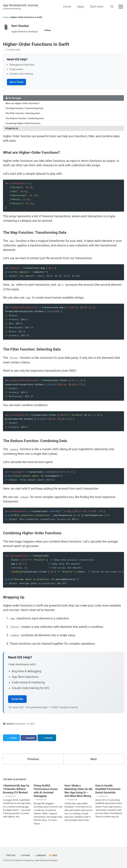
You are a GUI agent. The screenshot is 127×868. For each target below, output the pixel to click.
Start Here (96, 7)
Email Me (17, 703)
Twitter (9, 855)
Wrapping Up (12, 129)
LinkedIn (40, 855)
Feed (54, 855)
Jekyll (37, 860)
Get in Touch (16, 82)
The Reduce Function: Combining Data (25, 119)
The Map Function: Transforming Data (24, 109)
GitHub (25, 855)
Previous (33, 763)
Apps (80, 7)
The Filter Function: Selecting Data (23, 114)
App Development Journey (21, 7)
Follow (48, 30)
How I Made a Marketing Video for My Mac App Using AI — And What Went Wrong (79, 796)
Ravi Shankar (20, 26)
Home (67, 7)
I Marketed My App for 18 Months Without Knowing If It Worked (17, 795)
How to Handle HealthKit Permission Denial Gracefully (109, 793)
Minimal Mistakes (50, 860)
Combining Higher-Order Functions (23, 124)
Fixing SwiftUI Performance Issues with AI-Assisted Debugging (47, 795)
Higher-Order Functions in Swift (36, 44)
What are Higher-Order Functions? (23, 104)
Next (94, 763)
